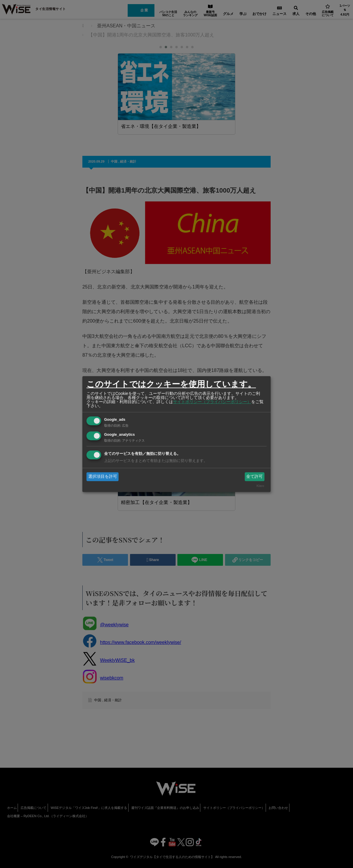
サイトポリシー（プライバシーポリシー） (212, 402)
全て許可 (254, 476)
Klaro (260, 486)
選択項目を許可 (103, 476)
